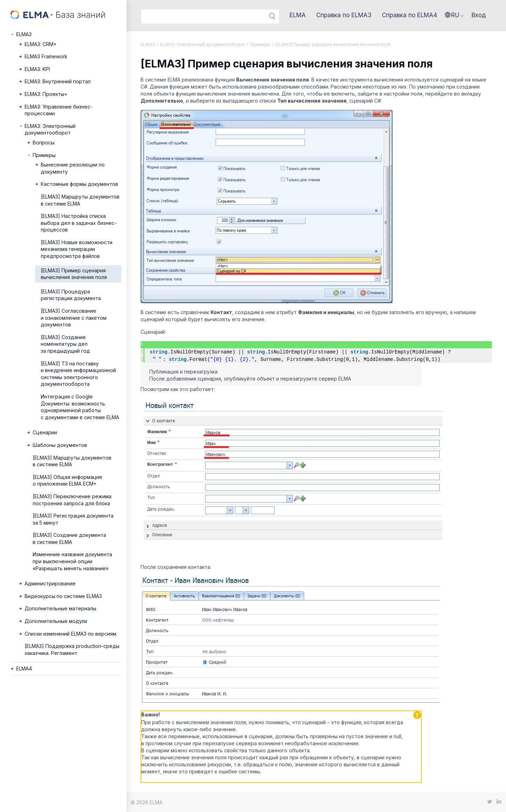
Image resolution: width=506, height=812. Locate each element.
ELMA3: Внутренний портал (58, 81)
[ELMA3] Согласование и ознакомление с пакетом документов (74, 318)
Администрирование (50, 583)
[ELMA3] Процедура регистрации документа (71, 295)
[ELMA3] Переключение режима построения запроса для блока (72, 500)
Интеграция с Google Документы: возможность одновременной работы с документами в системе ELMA (80, 407)
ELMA (298, 15)
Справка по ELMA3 (344, 15)
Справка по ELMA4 (410, 15)
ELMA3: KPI (37, 69)
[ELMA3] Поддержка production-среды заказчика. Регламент (72, 649)
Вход (479, 15)
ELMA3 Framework (46, 56)
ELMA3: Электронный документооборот (50, 129)
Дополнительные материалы (60, 608)
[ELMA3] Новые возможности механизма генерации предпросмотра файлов (77, 249)
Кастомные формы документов (79, 184)
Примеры (44, 155)
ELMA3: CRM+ (41, 44)
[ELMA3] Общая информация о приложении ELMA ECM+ (67, 480)
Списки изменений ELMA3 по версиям (70, 634)
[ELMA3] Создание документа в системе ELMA (69, 538)
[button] (454, 15)
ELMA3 (24, 34)
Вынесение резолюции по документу (73, 168)
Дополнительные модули (56, 621)
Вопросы (44, 142)
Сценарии (45, 432)
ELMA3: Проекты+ (46, 94)
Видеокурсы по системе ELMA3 (63, 596)
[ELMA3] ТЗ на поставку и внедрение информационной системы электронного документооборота (78, 374)
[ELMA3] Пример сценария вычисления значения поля (74, 274)
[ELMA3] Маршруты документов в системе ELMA (80, 200)
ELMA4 (24, 668)
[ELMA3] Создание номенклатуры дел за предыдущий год (65, 344)
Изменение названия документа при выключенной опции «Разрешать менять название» (72, 561)
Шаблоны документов (60, 445)
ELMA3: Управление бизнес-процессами (59, 110)
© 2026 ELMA (147, 802)
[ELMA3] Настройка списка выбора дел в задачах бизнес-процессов (79, 223)
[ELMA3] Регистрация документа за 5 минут (73, 519)
